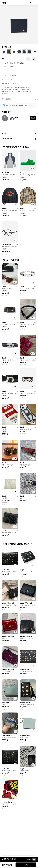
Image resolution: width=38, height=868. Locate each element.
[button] (3, 25)
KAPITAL (5, 209)
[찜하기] (28, 59)
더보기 (34, 52)
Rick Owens (6, 703)
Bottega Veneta (25, 173)
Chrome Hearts (7, 245)
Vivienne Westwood (8, 603)
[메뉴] (35, 3)
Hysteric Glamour (7, 570)
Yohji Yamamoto (25, 570)
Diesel (4, 58)
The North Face (7, 173)
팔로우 (33, 118)
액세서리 (8, 99)
